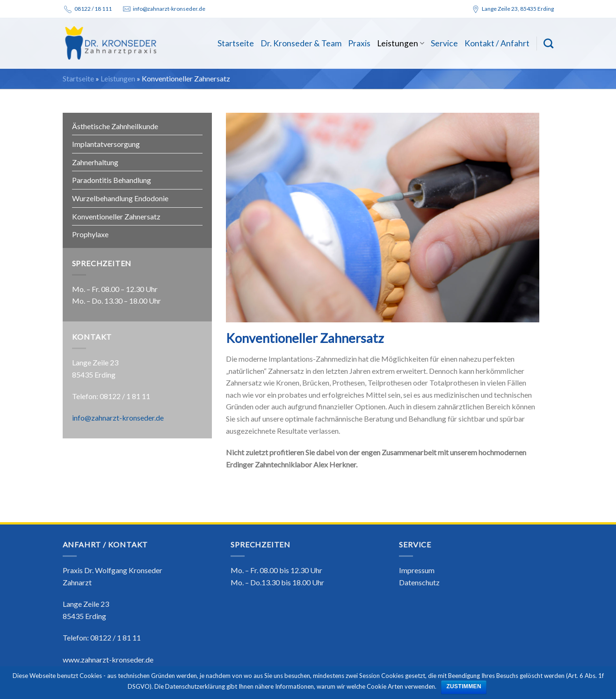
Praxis (359, 43)
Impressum (417, 570)
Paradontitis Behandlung (112, 180)
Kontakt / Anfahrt (497, 43)
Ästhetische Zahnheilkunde (115, 126)
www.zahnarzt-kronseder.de (108, 659)
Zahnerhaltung (95, 162)
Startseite (236, 43)
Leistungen (401, 43)
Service (444, 43)
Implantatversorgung (106, 144)
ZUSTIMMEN (464, 686)
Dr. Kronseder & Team (301, 43)
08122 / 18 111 (93, 9)
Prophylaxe (90, 234)
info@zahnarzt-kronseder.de (169, 9)
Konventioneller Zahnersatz (116, 216)
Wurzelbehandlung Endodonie (120, 198)
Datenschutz (419, 582)
